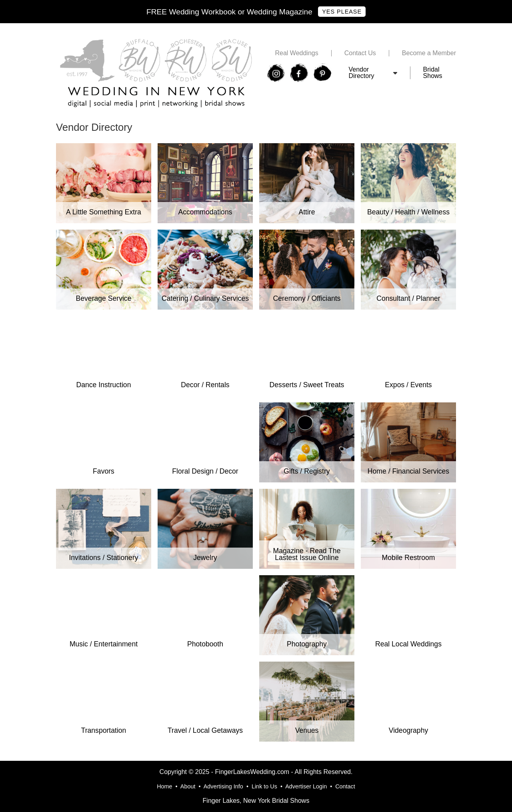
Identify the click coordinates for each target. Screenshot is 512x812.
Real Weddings (296, 53)
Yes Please (342, 12)
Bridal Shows (433, 73)
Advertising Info (223, 786)
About (188, 786)
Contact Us (360, 53)
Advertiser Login (306, 786)
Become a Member (429, 53)
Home (164, 786)
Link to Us (264, 786)
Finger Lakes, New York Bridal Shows (256, 801)
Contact (345, 786)
